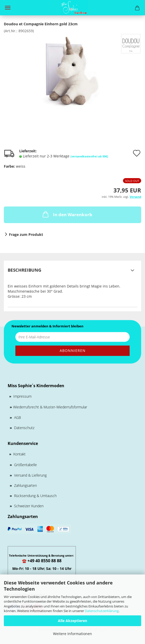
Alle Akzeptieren (72, 621)
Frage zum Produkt (26, 234)
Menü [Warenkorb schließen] (8, 8)
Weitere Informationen (72, 634)
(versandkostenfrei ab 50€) (89, 156)
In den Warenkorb (67, 214)
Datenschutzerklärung (102, 611)
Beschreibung (24, 270)
